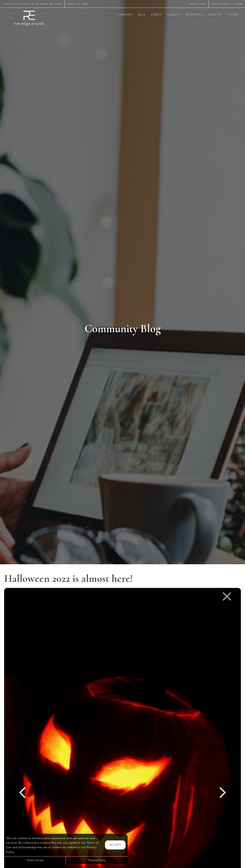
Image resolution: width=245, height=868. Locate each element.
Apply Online (198, 4)
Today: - (227, 4)
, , (33, 4)
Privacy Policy (97, 860)
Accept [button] (115, 845)
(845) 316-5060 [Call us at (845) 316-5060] (78, 4)
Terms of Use (35, 860)
